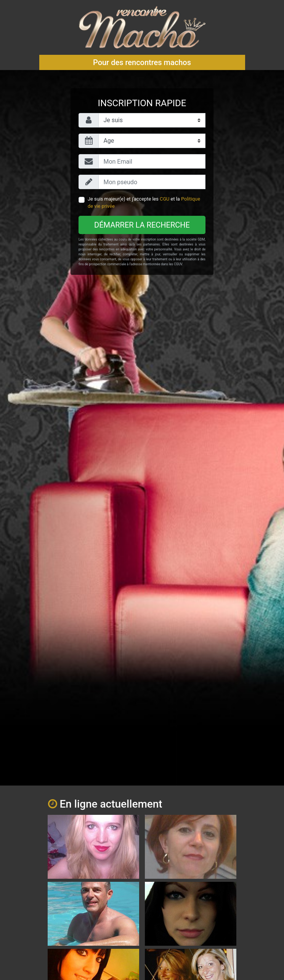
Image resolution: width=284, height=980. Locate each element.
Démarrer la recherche (142, 225)
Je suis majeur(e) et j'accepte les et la (144, 202)
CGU (164, 199)
